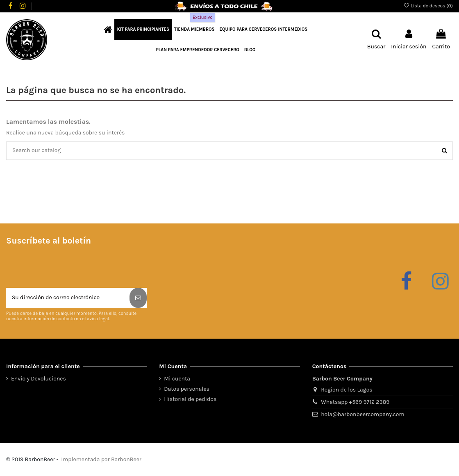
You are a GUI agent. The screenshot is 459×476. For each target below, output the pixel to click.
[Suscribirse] (138, 298)
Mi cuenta (177, 379)
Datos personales (187, 389)
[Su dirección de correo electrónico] (68, 298)
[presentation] (68, 268)
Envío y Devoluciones (39, 379)
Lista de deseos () (428, 6)
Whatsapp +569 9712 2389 (355, 402)
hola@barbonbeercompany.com (362, 415)
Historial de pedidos (190, 400)
